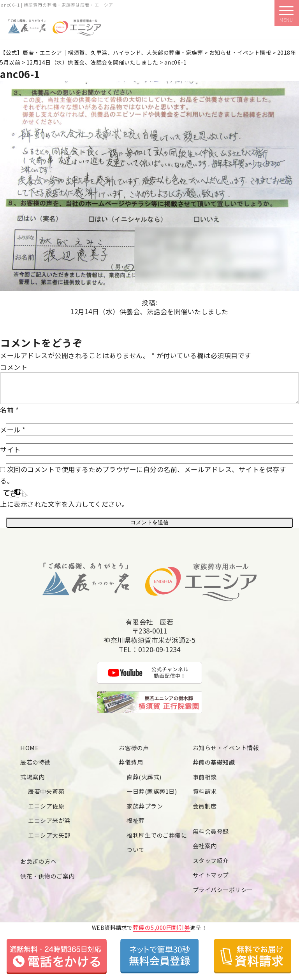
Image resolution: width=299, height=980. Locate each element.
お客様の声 (134, 753)
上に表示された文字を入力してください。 (64, 510)
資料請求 (205, 797)
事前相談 (205, 782)
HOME (29, 753)
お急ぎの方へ (38, 867)
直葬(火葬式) (144, 782)
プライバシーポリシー (223, 895)
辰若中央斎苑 (46, 797)
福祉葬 (136, 826)
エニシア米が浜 (49, 826)
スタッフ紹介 (211, 866)
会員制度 (205, 811)
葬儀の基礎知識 (214, 767)
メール (13, 435)
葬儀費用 (131, 767)
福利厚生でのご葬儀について (157, 848)
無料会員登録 (211, 837)
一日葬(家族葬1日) (152, 797)
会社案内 (205, 851)
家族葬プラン (145, 811)
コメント (14, 367)
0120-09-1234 (159, 655)
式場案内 (32, 782)
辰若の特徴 (35, 767)
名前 (9, 416)
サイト (10, 455)
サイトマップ (211, 880)
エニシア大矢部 (49, 841)
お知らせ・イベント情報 (226, 753)
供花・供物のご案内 (47, 881)
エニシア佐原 (46, 811)
